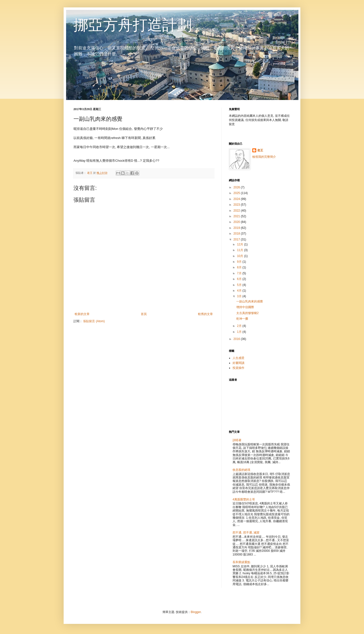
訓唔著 (237, 440)
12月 (241, 244)
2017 (237, 239)
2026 (237, 187)
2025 (237, 193)
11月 (241, 250)
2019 (237, 228)
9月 (240, 262)
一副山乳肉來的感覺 (250, 301)
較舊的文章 (205, 314)
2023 (237, 205)
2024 (237, 199)
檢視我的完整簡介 (264, 157)
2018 (237, 234)
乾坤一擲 (242, 319)
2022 (237, 211)
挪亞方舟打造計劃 (133, 25)
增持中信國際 (245, 307)
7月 (240, 273)
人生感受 (238, 358)
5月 (240, 285)
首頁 (144, 314)
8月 (240, 267)
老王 (260, 150)
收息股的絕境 (241, 470)
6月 (240, 279)
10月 (241, 256)
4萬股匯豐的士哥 (244, 499)
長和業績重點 (241, 562)
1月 (240, 332)
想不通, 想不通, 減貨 (246, 533)
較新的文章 (82, 314)
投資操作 (238, 368)
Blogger (196, 612)
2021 (237, 216)
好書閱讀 (238, 363)
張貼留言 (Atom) (94, 321)
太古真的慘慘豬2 (247, 313)
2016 (237, 339)
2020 (237, 222)
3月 (240, 296)
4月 (240, 291)
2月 (240, 326)
